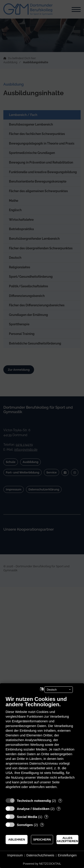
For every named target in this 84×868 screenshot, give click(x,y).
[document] (42, 746)
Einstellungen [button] (67, 855)
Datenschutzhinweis (40, 855)
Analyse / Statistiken (33, 809)
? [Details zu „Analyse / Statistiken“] (59, 809)
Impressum (15, 855)
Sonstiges (25, 825)
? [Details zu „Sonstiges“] (42, 825)
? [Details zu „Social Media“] (46, 817)
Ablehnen (17, 840)
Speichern (42, 840)
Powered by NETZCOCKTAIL (42, 864)
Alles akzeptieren (67, 840)
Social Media (27, 817)
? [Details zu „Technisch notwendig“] (60, 801)
